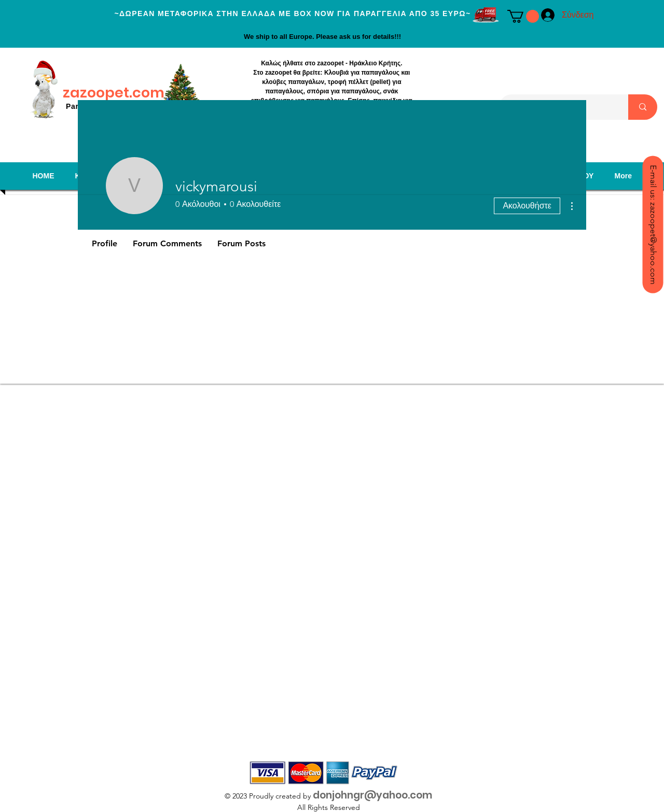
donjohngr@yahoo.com (372, 795)
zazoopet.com (114, 93)
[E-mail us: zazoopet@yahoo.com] (653, 224)
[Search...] (643, 107)
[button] (523, 16)
